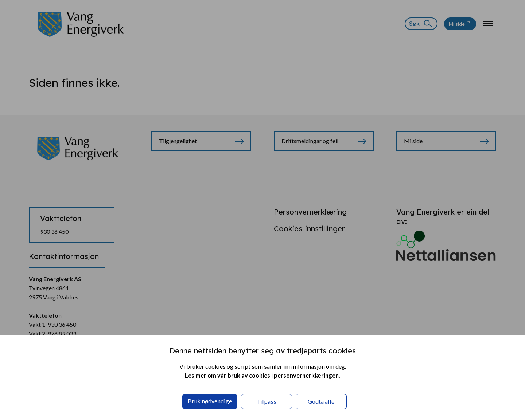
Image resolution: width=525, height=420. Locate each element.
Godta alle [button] (321, 401)
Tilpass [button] (266, 401)
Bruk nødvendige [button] (210, 401)
